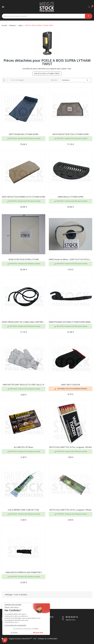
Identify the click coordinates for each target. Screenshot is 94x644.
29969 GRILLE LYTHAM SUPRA (70, 197)
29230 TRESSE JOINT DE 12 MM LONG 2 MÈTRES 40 (24, 322)
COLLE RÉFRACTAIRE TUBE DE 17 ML (24, 510)
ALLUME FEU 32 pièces (23, 447)
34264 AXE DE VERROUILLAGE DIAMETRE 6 (23, 572)
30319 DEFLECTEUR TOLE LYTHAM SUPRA (71, 134)
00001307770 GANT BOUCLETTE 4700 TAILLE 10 (24, 385)
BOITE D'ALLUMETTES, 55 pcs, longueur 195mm (70, 510)
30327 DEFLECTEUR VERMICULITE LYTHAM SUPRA (23, 197)
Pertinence (75, 80)
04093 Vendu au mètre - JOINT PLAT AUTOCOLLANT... (71, 259)
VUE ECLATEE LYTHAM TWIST (47, 74)
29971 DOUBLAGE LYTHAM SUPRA (23, 134)
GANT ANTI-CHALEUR (71, 385)
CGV (35, 639)
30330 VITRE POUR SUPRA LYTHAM (24, 259)
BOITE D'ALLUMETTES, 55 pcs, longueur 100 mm (71, 447)
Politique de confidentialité (47, 639)
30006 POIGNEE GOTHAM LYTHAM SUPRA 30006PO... (71, 322)
